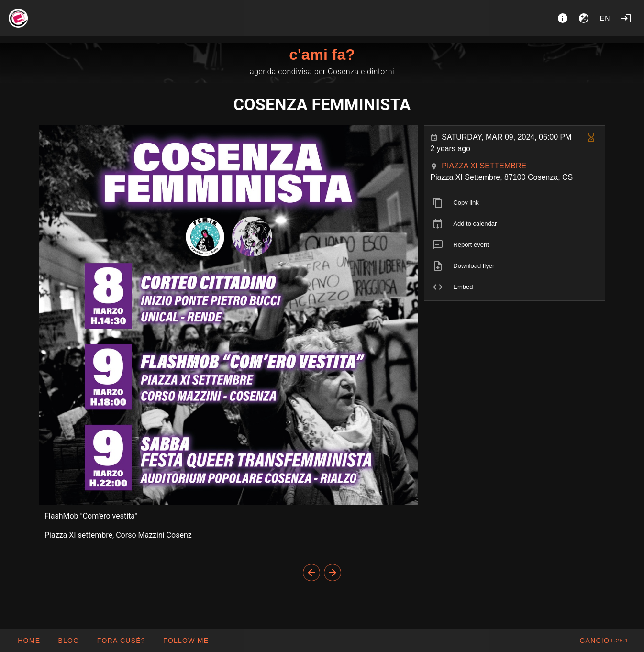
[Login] (626, 18)
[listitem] (515, 203)
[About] (563, 18)
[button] (121, 641)
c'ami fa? (322, 55)
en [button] (605, 18)
